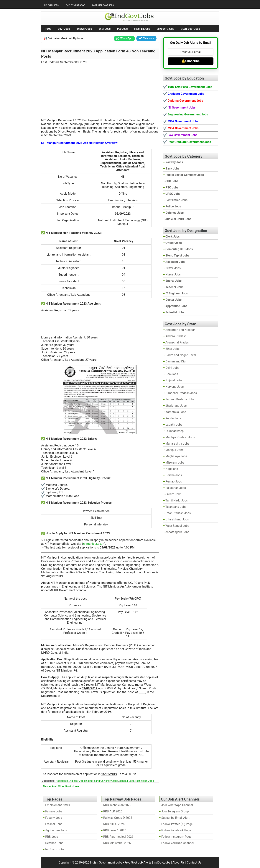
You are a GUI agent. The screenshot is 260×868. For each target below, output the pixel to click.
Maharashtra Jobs (177, 444)
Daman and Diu (175, 361)
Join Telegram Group (175, 811)
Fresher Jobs (142, 29)
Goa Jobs (172, 374)
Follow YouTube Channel (178, 843)
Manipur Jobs (126, 781)
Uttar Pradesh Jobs (178, 513)
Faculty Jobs (54, 818)
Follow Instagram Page (176, 837)
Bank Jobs (105, 29)
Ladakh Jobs (174, 425)
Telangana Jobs (176, 507)
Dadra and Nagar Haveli (181, 355)
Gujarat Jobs (174, 380)
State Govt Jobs (190, 29)
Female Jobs (54, 811)
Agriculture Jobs (56, 830)
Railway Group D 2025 (118, 818)
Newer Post (50, 786)
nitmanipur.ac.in (94, 544)
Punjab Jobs (174, 481)
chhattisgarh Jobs (177, 532)
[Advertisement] (100, 89)
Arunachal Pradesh (178, 342)
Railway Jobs (84, 29)
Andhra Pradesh (176, 336)
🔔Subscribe (191, 61)
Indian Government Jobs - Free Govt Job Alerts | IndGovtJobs (130, 863)
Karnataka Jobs (176, 412)
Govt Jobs (64, 29)
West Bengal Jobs (177, 526)
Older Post (65, 786)
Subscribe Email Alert (175, 818)
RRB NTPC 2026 (114, 824)
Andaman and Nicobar (180, 330)
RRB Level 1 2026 (115, 830)
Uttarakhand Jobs (177, 519)
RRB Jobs (52, 837)
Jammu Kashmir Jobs (180, 399)
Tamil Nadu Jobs (177, 500)
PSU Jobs (122, 29)
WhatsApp (124, 38)
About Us (178, 863)
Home (48, 29)
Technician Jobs (144, 781)
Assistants (62, 781)
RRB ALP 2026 (113, 811)
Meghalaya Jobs (176, 456)
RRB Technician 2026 (117, 805)
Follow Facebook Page (176, 830)
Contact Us (194, 863)
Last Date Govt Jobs (103, 5)
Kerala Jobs (173, 418)
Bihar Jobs (172, 349)
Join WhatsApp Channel (177, 805)
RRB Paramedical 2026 (118, 837)
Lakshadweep (175, 431)
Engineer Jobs (77, 781)
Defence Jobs (54, 843)
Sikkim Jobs (173, 494)
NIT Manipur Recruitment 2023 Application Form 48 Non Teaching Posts (98, 54)
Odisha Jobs (174, 475)
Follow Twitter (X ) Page (177, 824)
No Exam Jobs (51, 5)
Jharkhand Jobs (176, 406)
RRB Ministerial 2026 (117, 843)
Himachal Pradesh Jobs (181, 393)
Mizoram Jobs (175, 463)
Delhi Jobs (172, 368)
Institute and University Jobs (102, 781)
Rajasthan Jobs (176, 488)
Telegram (146, 38)
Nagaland (172, 469)
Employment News (75, 5)
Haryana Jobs (175, 387)
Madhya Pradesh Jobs (180, 437)
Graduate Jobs (165, 29)
